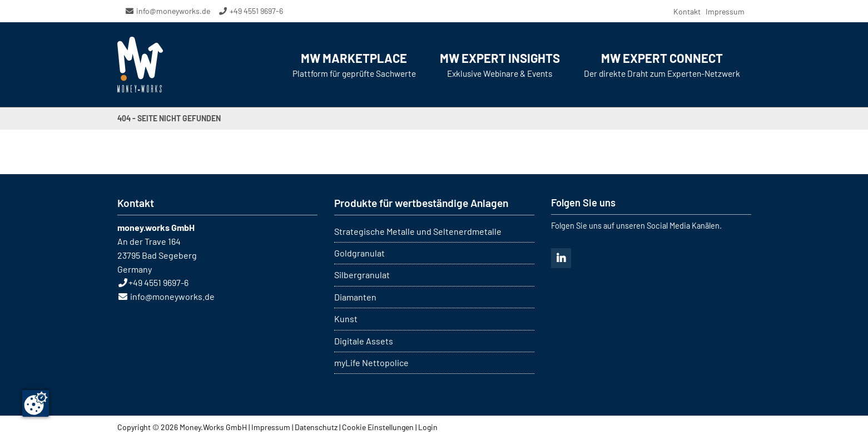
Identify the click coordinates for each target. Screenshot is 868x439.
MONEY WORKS (140, 65)
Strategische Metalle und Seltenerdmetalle (418, 231)
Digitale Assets (364, 341)
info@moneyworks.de (173, 11)
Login (428, 427)
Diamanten (355, 297)
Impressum (725, 11)
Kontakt (687, 11)
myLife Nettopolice (371, 362)
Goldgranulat (359, 253)
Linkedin (561, 258)
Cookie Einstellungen (378, 427)
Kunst (346, 319)
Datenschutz (316, 427)
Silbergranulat (362, 275)
